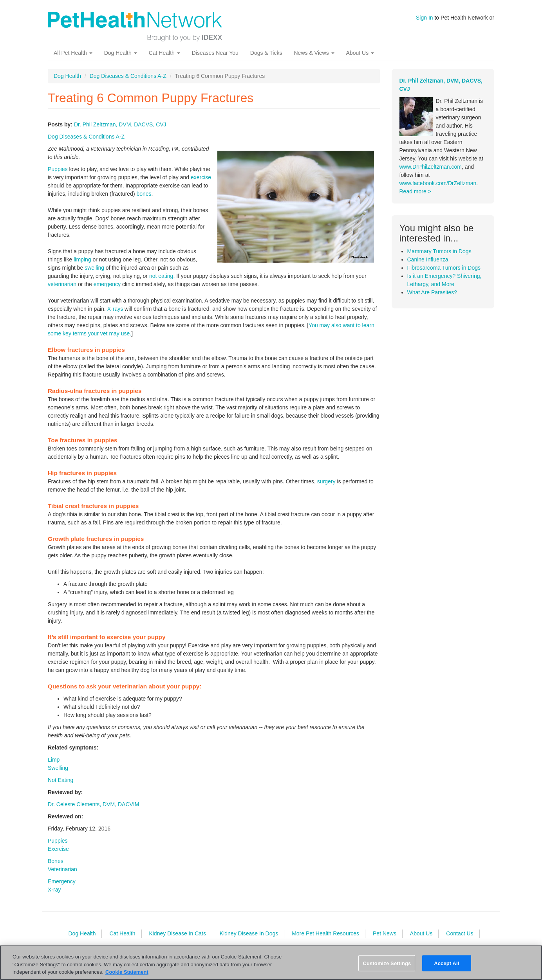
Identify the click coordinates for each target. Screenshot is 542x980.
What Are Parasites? (432, 292)
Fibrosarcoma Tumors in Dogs (444, 268)
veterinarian (62, 284)
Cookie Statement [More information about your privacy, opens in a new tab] (127, 972)
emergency (107, 284)
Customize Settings (387, 963)
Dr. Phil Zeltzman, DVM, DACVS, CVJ (120, 124)
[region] (271, 963)
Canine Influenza (428, 259)
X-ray (54, 890)
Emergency (62, 881)
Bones (56, 861)
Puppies (58, 169)
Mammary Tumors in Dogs (439, 251)
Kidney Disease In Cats (177, 933)
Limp (54, 760)
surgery (326, 481)
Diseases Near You (215, 53)
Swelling (58, 768)
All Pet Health (73, 53)
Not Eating (61, 780)
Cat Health (164, 53)
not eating (161, 276)
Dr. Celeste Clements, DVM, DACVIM (93, 804)
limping (82, 259)
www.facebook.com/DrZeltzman (438, 183)
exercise (201, 177)
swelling (94, 268)
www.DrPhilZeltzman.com (431, 167)
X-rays (115, 309)
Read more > (415, 191)
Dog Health (121, 53)
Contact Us (460, 933)
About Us (360, 53)
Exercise (58, 849)
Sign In (425, 18)
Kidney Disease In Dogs (249, 933)
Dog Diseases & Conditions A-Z (128, 76)
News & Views (314, 53)
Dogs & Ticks (266, 53)
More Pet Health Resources (325, 933)
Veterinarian (62, 869)
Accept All (446, 963)
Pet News (385, 933)
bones (144, 194)
